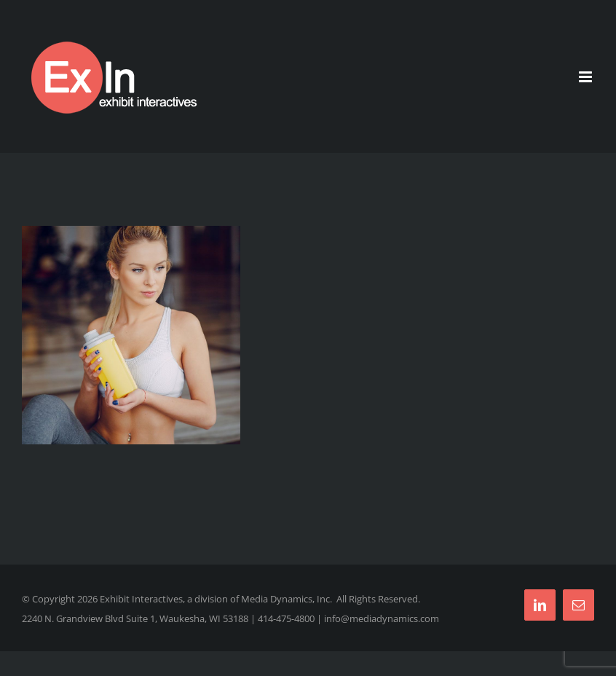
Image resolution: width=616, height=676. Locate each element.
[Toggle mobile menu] (587, 77)
